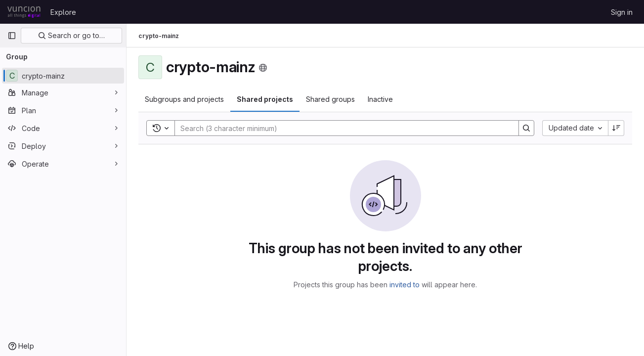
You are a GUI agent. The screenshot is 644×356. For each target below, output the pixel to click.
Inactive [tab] (380, 99)
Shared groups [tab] (330, 99)
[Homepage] (24, 12)
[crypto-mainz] (63, 76)
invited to (405, 285)
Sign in (622, 12)
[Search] (342, 128)
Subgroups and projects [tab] (184, 99)
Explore (63, 12)
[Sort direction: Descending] (616, 128)
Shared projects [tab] (265, 99)
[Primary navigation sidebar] (12, 36)
